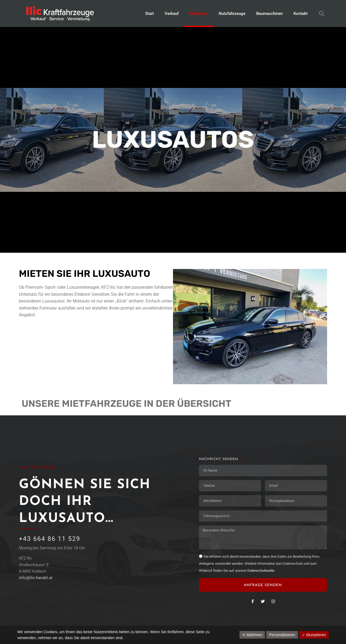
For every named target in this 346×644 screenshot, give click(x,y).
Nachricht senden (219, 459)
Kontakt (301, 14)
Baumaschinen (270, 14)
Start (149, 14)
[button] (322, 14)
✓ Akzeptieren (314, 635)
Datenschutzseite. (261, 571)
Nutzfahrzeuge (232, 14)
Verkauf (172, 14)
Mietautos (199, 14)
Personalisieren (282, 635)
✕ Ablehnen (252, 635)
